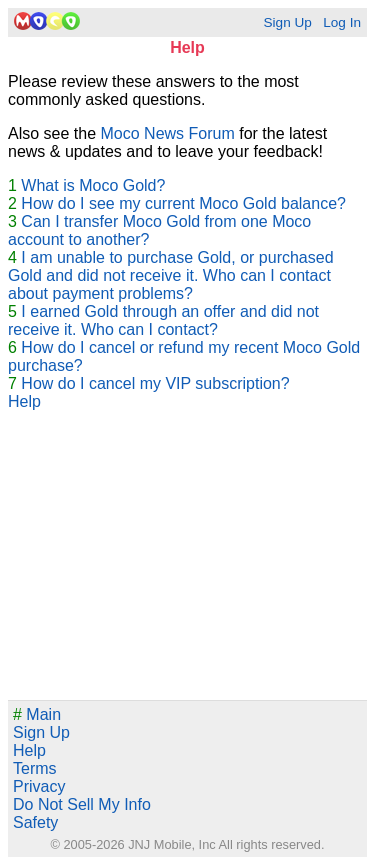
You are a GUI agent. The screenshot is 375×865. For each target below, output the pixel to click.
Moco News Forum (168, 133)
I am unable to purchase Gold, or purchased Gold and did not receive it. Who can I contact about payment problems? (171, 275)
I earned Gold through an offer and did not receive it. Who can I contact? (163, 320)
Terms (35, 768)
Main (37, 714)
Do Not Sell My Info (82, 804)
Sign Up (287, 22)
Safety (35, 822)
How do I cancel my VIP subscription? (155, 383)
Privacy (39, 786)
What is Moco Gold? (93, 185)
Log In (342, 22)
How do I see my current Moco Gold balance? (183, 203)
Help (24, 401)
